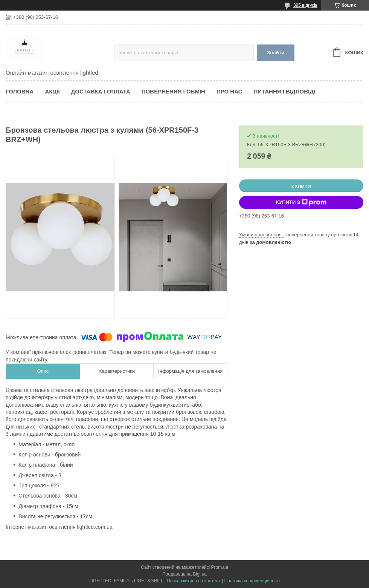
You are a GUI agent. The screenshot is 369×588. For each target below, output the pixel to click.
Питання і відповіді (284, 91)
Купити (301, 186)
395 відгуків (305, 5)
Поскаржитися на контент (194, 581)
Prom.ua (220, 567)
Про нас (229, 91)
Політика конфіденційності (252, 581)
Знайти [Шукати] (276, 53)
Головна (20, 91)
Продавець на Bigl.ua (184, 574)
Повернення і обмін (173, 91)
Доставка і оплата (101, 91)
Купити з (301, 202)
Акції (52, 91)
